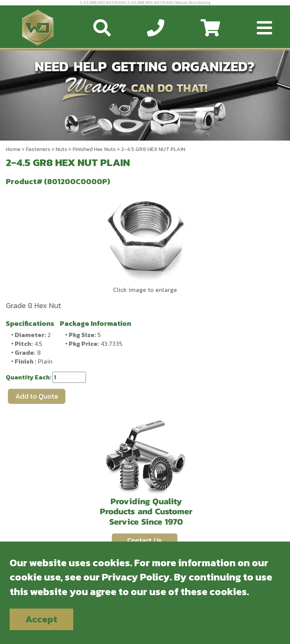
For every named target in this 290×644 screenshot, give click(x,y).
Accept (41, 619)
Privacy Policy (136, 577)
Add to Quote (37, 396)
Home (13, 149)
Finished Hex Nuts (94, 149)
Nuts (61, 149)
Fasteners (38, 149)
